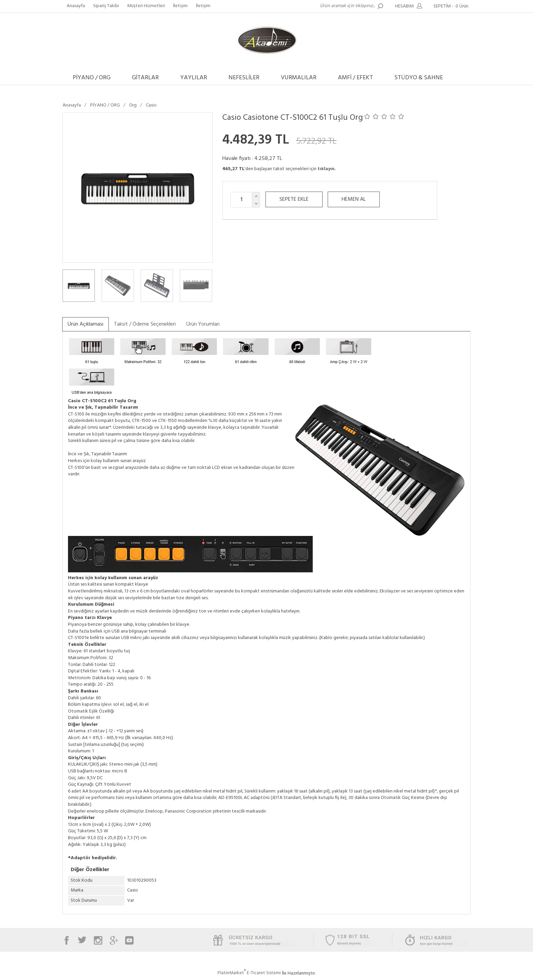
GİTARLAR (145, 78)
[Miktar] (241, 200)
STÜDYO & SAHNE (419, 78)
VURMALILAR (299, 78)
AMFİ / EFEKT (355, 78)
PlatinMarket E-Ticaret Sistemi (249, 973)
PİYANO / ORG (92, 78)
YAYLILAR (194, 78)
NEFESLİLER (244, 78)
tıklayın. (327, 169)
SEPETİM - (452, 6)
